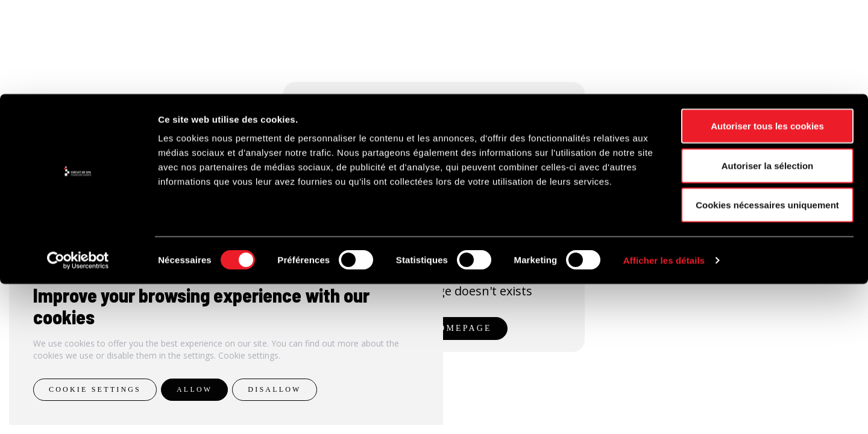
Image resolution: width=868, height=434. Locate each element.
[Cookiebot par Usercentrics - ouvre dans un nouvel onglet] (78, 410)
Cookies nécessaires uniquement (767, 355)
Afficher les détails (664, 410)
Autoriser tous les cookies (767, 276)
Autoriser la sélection (768, 316)
